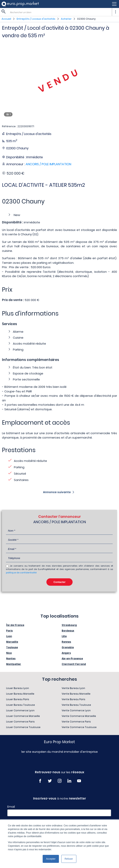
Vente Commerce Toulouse (79, 727)
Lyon (9, 636)
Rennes (66, 642)
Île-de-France (15, 625)
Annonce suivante (57, 492)
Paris (9, 631)
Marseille (12, 642)
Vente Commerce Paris (76, 722)
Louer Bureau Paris (18, 699)
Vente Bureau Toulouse (76, 705)
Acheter (66, 19)
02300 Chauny (86, 19)
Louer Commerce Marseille (23, 716)
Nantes (11, 658)
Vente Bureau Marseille (76, 694)
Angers (66, 653)
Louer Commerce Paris (20, 722)
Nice (9, 653)
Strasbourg (69, 625)
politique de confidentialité (21, 573)
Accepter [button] (51, 859)
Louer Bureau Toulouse (21, 705)
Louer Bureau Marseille (20, 694)
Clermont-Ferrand (74, 664)
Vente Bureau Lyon (73, 688)
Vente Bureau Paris (73, 699)
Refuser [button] (69, 859)
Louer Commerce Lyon (20, 710)
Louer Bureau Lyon (18, 688)
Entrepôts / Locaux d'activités (36, 19)
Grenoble (68, 647)
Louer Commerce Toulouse (23, 727)
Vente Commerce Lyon (76, 710)
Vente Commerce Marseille (79, 716)
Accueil (6, 19)
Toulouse (12, 647)
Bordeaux (68, 631)
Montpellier (14, 664)
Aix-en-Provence (72, 658)
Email (11, 807)
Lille (64, 636)
